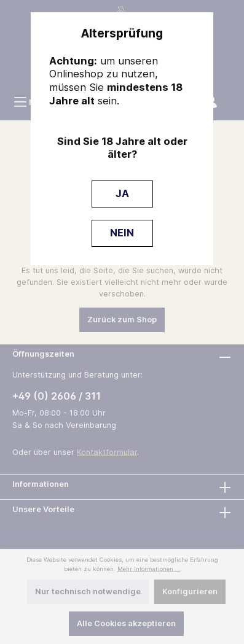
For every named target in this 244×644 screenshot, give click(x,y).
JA (122, 193)
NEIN (122, 233)
